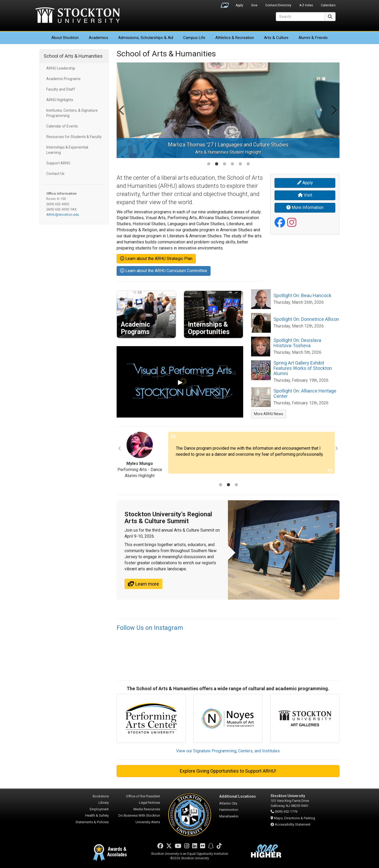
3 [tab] (225, 164)
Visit (305, 195)
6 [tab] (248, 164)
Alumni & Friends (313, 38)
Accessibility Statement (293, 824)
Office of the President (143, 796)
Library (104, 803)
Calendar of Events (62, 126)
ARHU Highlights (60, 100)
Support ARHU (58, 163)
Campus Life (194, 38)
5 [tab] (240, 164)
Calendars (328, 5)
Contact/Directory (278, 5)
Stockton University (78, 16)
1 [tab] (209, 164)
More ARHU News (269, 414)
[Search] (300, 17)
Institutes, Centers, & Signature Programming (72, 113)
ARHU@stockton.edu (63, 215)
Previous (122, 110)
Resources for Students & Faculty (74, 137)
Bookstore (101, 796)
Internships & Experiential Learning (67, 150)
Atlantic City (228, 803)
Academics (98, 38)
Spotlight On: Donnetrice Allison (306, 319)
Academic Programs (63, 79)
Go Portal (225, 4)
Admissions (146, 38)
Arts (276, 38)
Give (254, 5)
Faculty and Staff (61, 89)
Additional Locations (238, 796)
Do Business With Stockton (139, 815)
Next (334, 110)
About (65, 38)
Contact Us (55, 174)
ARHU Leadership (61, 68)
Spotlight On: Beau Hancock (302, 295)
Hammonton (229, 810)
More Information (305, 207)
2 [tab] (217, 164)
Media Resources (147, 809)
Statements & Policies (92, 822)
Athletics (235, 38)
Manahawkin (229, 816)
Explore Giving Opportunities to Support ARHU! (228, 771)
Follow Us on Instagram (150, 628)
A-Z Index (306, 5)
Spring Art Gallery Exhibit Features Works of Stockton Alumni (303, 368)
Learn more (143, 584)
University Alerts (148, 822)
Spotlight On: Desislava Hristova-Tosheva (297, 343)
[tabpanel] (228, 110)
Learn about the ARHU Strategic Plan (156, 259)
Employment (99, 809)
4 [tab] (232, 164)
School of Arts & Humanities (73, 56)
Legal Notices (149, 803)
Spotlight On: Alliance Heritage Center (305, 393)
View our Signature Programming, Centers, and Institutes (228, 751)
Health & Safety (97, 815)
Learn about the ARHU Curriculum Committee (164, 271)
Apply (239, 5)
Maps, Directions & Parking (295, 818)
